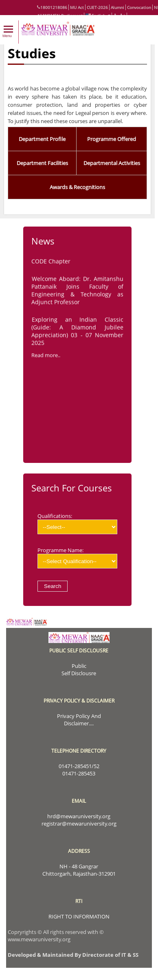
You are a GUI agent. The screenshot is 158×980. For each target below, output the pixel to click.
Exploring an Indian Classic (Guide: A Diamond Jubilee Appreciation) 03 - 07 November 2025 (77, 333)
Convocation (139, 7)
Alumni (117, 7)
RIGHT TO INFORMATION (79, 916)
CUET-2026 (97, 7)
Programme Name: (77, 557)
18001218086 (52, 7)
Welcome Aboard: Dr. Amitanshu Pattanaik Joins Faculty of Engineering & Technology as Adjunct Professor (77, 292)
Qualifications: (77, 523)
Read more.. (46, 357)
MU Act (77, 7)
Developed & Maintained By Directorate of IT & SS (73, 955)
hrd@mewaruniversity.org (79, 816)
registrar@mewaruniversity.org (79, 824)
